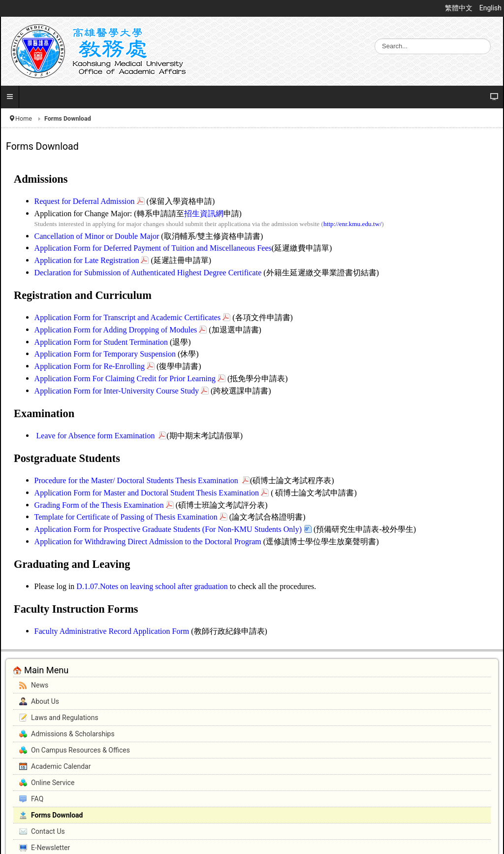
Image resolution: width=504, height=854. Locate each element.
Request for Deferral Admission (85, 201)
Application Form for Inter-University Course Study (117, 391)
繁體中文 (459, 8)
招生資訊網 (204, 213)
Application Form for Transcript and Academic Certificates (128, 317)
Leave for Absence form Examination (97, 436)
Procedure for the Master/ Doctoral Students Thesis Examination (137, 480)
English (490, 8)
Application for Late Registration (87, 260)
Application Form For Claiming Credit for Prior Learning (125, 378)
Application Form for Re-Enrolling (90, 366)
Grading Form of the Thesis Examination (99, 505)
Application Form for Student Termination (102, 342)
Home (24, 118)
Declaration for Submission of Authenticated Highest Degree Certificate (148, 273)
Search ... (375, 39)
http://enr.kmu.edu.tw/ (352, 224)
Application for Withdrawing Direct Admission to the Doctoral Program (148, 542)
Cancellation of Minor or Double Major (97, 236)
